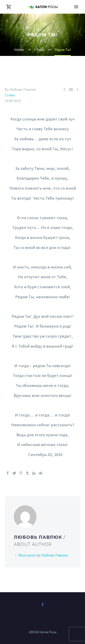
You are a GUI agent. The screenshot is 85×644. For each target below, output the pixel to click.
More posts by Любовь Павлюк (43, 555)
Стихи (10, 95)
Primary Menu (76, 7)
